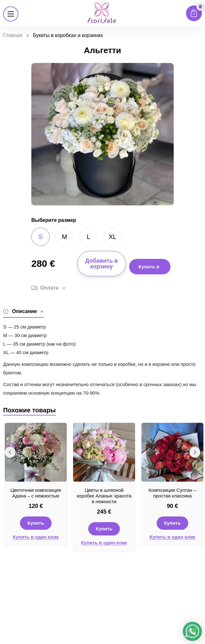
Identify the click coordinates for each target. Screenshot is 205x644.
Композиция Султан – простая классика (173, 493)
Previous (10, 452)
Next (195, 452)
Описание (23, 312)
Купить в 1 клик (149, 269)
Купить (36, 523)
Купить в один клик (36, 537)
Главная (13, 35)
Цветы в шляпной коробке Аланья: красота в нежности (104, 496)
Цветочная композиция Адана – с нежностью (36, 493)
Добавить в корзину (101, 264)
